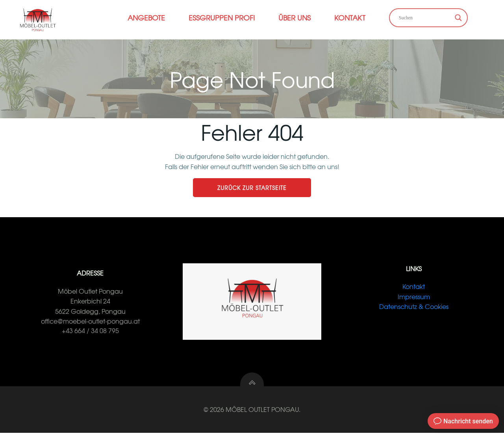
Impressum (414, 297)
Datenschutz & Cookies (414, 307)
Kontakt (350, 18)
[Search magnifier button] (458, 18)
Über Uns (295, 18)
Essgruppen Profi (222, 18)
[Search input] (425, 18)
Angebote (146, 18)
